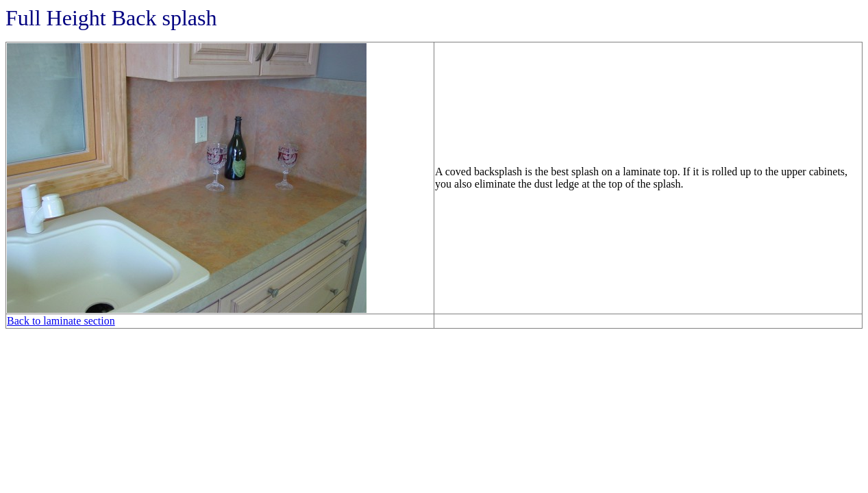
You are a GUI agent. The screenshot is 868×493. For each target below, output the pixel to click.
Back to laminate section (61, 321)
